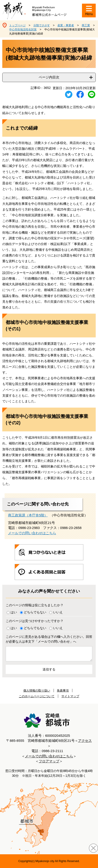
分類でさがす (42, 25)
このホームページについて (37, 696)
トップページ (17, 25)
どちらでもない (35, 612)
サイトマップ (70, 696)
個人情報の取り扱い (37, 690)
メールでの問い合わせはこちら (32, 533)
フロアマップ (49, 761)
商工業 (86, 25)
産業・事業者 (66, 25)
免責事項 (63, 690)
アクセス (85, 741)
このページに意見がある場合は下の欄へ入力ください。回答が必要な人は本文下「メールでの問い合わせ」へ (49, 639)
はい (14, 612)
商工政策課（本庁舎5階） (28, 515)
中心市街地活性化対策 (23, 29)
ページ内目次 (49, 77)
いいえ (58, 612)
